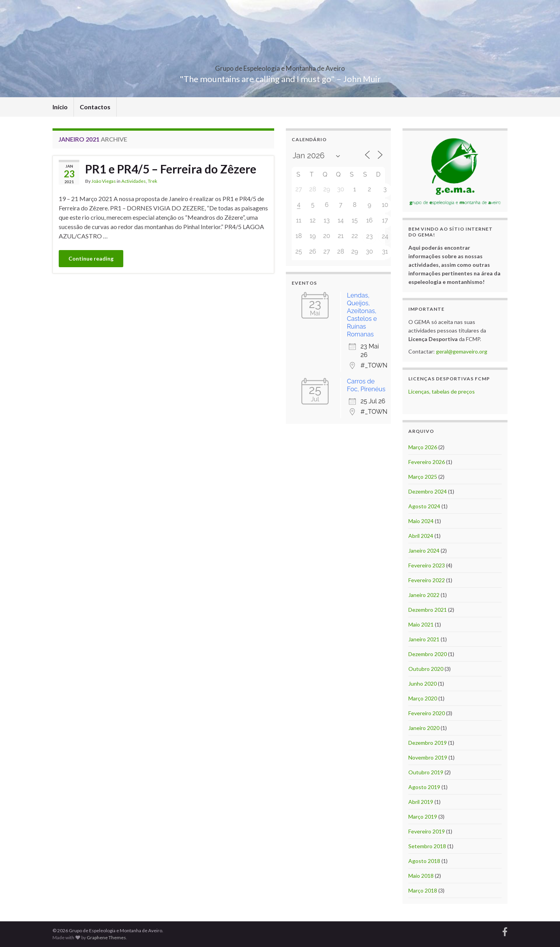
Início (60, 107)
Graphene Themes (106, 937)
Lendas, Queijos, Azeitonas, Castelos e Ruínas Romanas (362, 315)
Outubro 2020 (426, 669)
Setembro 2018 (427, 846)
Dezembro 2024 (428, 491)
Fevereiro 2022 (427, 580)
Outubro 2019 (426, 772)
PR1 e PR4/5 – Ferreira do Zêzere (171, 169)
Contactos (95, 107)
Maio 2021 (421, 624)
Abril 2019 (421, 802)
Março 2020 (423, 698)
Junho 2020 (423, 684)
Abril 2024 (421, 536)
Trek (152, 181)
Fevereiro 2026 (427, 462)
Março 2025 (423, 477)
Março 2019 (423, 817)
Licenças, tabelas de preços (442, 391)
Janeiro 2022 (424, 595)
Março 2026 (423, 447)
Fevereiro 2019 (427, 831)
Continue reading (91, 258)
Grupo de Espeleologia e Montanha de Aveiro (280, 66)
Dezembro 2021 (428, 610)
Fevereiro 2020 (427, 713)
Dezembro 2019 (428, 743)
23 (370, 236)
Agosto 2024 (424, 506)
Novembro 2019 (428, 757)
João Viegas (104, 181)
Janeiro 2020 (424, 728)
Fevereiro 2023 (427, 565)
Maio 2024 (421, 521)
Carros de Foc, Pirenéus (366, 385)
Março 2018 (423, 890)
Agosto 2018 (424, 861)
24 (385, 236)
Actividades (134, 181)
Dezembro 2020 (428, 654)
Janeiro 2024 (424, 551)
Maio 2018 (421, 876)
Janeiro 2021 (424, 639)
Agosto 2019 (424, 787)
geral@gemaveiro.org (462, 351)
